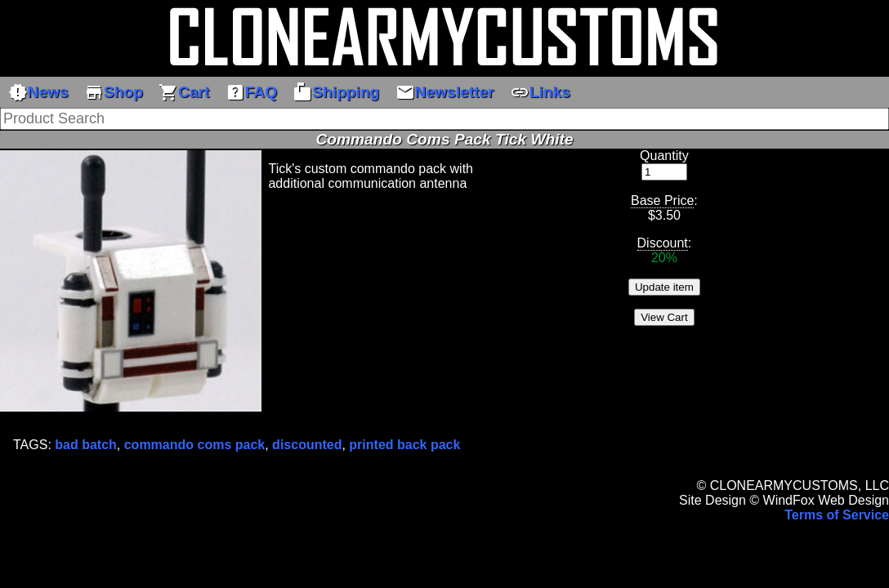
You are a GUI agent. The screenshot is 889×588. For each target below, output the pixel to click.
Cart (184, 92)
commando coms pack (195, 445)
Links (540, 92)
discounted (307, 445)
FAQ (251, 92)
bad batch (86, 445)
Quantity (664, 156)
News (38, 92)
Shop (114, 92)
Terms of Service (837, 515)
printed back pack (404, 445)
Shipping (336, 92)
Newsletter (445, 92)
